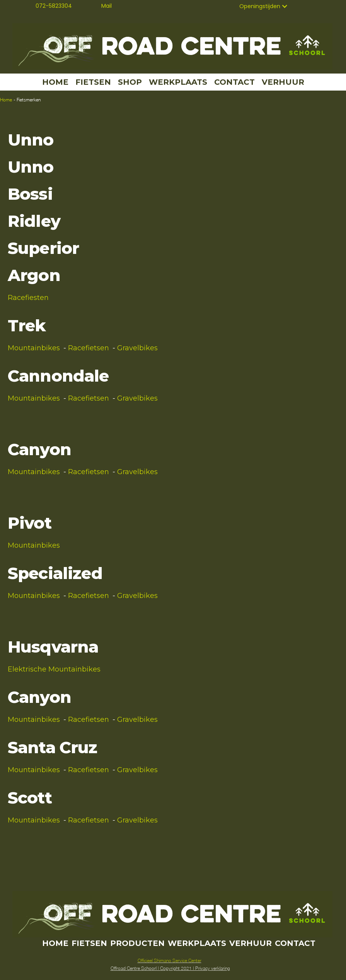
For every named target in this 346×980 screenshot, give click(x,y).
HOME (55, 82)
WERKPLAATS (178, 82)
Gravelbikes (137, 348)
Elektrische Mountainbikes (54, 669)
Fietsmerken (29, 100)
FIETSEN (93, 82)
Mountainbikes (34, 348)
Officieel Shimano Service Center (170, 960)
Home (6, 100)
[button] (264, 6)
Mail (107, 6)
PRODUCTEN (137, 943)
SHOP (130, 82)
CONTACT (234, 82)
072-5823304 (54, 6)
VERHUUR (283, 82)
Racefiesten (28, 298)
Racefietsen (89, 348)
